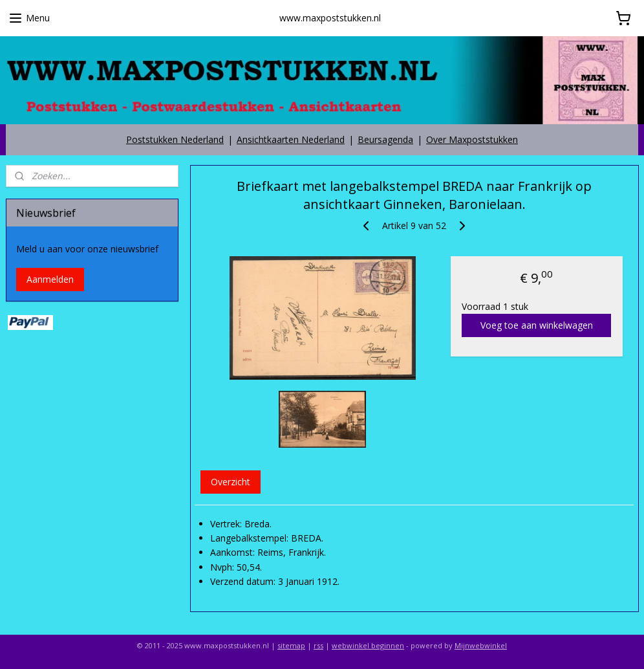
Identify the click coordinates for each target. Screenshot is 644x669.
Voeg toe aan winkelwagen (536, 325)
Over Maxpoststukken (472, 139)
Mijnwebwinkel (481, 645)
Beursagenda (385, 139)
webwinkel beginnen (368, 645)
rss (318, 645)
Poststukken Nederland (175, 139)
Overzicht (230, 481)
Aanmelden (50, 279)
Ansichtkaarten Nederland (291, 139)
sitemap (291, 645)
